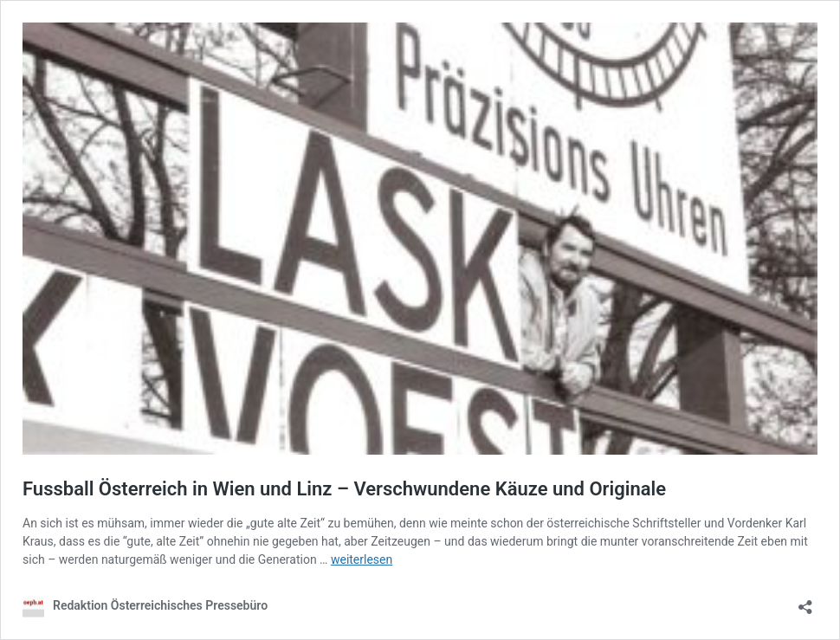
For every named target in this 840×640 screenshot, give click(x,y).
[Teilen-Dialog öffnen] (805, 601)
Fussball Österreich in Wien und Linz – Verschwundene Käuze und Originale (344, 489)
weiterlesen (362, 559)
